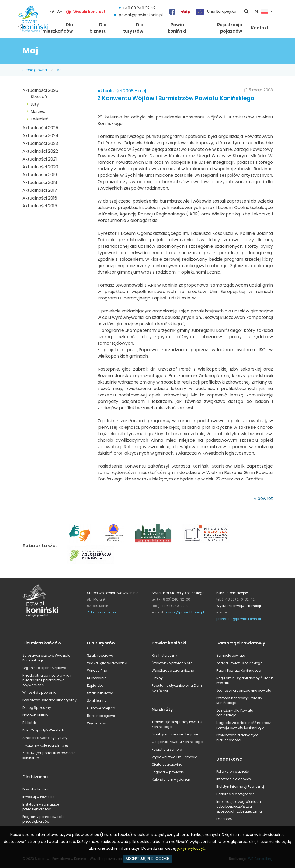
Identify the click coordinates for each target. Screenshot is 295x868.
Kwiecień (40, 119)
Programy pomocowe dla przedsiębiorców (44, 819)
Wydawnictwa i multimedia (175, 757)
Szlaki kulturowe (100, 693)
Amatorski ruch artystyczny (45, 738)
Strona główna (35, 70)
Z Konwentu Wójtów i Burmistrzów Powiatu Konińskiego (176, 98)
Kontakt (260, 28)
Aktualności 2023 (40, 143)
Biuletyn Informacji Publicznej (240, 787)
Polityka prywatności (233, 771)
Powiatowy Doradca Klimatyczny (49, 700)
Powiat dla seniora (167, 749)
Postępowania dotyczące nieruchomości (237, 738)
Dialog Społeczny (37, 708)
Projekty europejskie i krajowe (175, 734)
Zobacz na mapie (102, 612)
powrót (265, 498)
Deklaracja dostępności (236, 794)
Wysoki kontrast (89, 12)
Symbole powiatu (231, 655)
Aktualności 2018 (40, 182)
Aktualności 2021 (40, 159)
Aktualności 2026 (40, 90)
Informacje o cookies (234, 779)
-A (52, 12)
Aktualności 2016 (40, 198)
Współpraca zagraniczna (173, 670)
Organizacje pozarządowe (44, 668)
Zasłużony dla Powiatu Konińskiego (235, 713)
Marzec (38, 111)
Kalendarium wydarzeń (171, 780)
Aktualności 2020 (40, 167)
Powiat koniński (177, 28)
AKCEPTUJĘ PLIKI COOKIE (148, 859)
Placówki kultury (35, 715)
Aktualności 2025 (40, 128)
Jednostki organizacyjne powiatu (244, 690)
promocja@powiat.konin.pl (239, 619)
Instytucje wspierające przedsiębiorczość (41, 807)
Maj (60, 70)
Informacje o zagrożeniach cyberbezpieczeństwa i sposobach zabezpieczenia (239, 806)
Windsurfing (97, 670)
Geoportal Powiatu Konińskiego (177, 742)
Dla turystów (133, 28)
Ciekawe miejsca (101, 708)
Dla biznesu (98, 28)
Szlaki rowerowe (100, 655)
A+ (60, 12)
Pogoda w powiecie (168, 772)
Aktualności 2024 (40, 136)
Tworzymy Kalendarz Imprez (45, 745)
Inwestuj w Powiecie (38, 797)
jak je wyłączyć (191, 848)
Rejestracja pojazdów (230, 28)
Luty (35, 104)
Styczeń (39, 97)
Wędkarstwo (97, 723)
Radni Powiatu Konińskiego (239, 670)
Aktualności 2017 (40, 190)
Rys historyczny (164, 655)
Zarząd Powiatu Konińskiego (239, 663)
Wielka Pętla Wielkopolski (107, 663)
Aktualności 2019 (40, 175)
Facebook (224, 819)
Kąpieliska (95, 686)
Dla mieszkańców (58, 28)
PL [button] (261, 12)
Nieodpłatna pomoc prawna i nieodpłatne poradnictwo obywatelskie (47, 680)
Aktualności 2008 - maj (122, 91)
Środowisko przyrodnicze (172, 663)
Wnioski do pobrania (39, 693)
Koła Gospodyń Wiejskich (43, 730)
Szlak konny (97, 701)
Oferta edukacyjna (167, 764)
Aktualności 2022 (40, 151)
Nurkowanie (97, 678)
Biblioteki (29, 723)
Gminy (157, 678)
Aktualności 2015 (40, 206)
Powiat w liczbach (37, 789)
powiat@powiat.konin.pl (141, 15)
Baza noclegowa (101, 716)
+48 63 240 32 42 (139, 8)
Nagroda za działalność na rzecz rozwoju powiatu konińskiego (244, 725)
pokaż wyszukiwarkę (247, 12)
